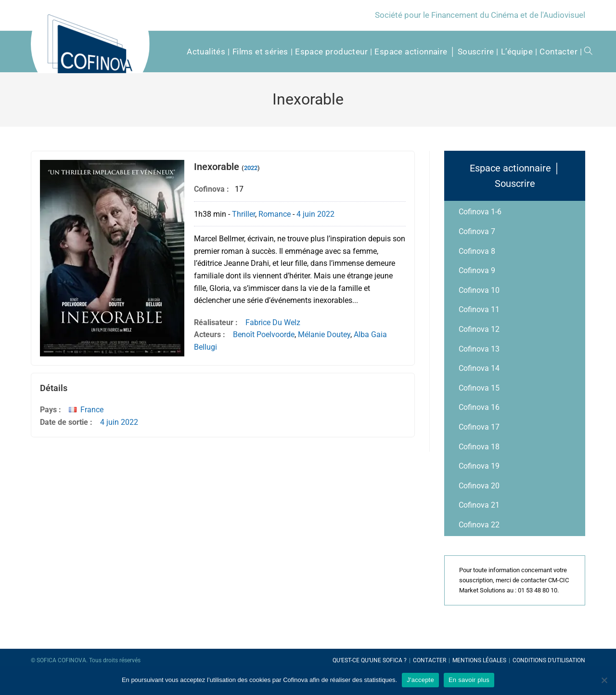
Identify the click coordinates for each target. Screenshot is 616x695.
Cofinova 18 (479, 447)
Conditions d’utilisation (549, 660)
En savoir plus (469, 680)
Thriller (244, 214)
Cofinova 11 (479, 309)
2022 (251, 168)
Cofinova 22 (479, 525)
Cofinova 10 (479, 290)
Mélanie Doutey (324, 334)
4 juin (306, 214)
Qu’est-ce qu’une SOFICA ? (370, 660)
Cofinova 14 (479, 368)
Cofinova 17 (479, 427)
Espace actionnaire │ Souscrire (515, 176)
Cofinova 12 (479, 329)
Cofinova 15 (479, 388)
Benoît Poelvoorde (264, 334)
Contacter (430, 660)
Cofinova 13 (479, 349)
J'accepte (420, 680)
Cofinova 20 (479, 486)
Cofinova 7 (477, 231)
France (92, 410)
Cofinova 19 (479, 466)
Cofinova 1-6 (480, 212)
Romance (275, 214)
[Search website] (585, 52)
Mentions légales (479, 660)
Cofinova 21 (479, 505)
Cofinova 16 (479, 407)
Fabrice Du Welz (273, 322)
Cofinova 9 (477, 270)
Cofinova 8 (477, 251)
